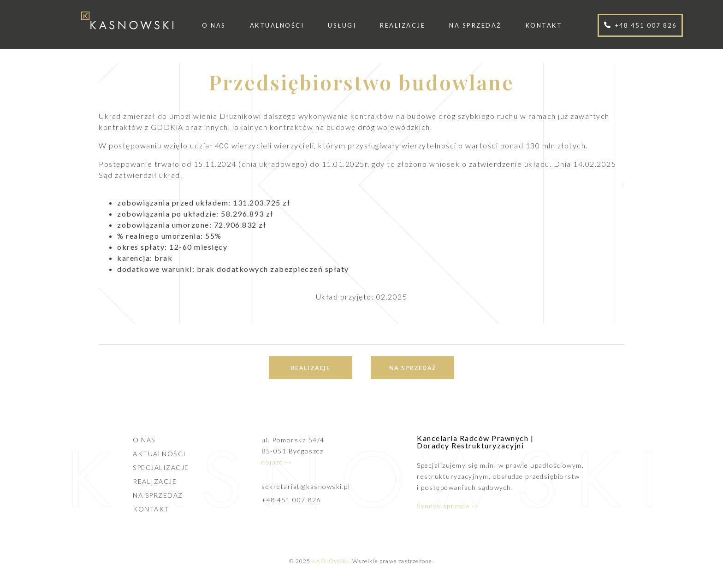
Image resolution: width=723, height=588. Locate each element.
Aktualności (277, 25)
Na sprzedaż (475, 25)
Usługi (342, 25)
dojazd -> (277, 462)
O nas (214, 25)
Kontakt (544, 25)
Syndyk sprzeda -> (448, 506)
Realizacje (403, 25)
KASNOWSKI (331, 561)
